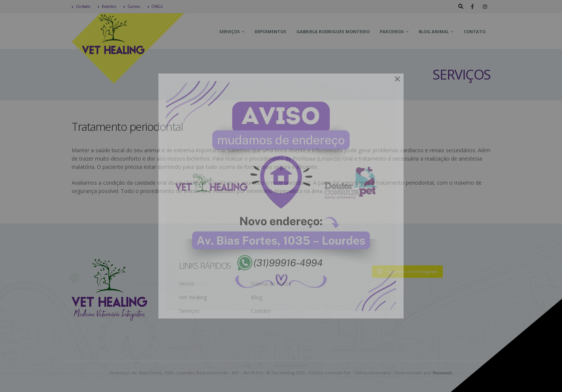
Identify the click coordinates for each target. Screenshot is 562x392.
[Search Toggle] (461, 6)
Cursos (132, 6)
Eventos (107, 6)
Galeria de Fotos (271, 284)
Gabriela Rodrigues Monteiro (333, 31)
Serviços (230, 31)
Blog (256, 297)
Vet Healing (193, 297)
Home (187, 284)
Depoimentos (270, 31)
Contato (81, 6)
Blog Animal (434, 31)
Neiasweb (442, 373)
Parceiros (392, 31)
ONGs (155, 6)
